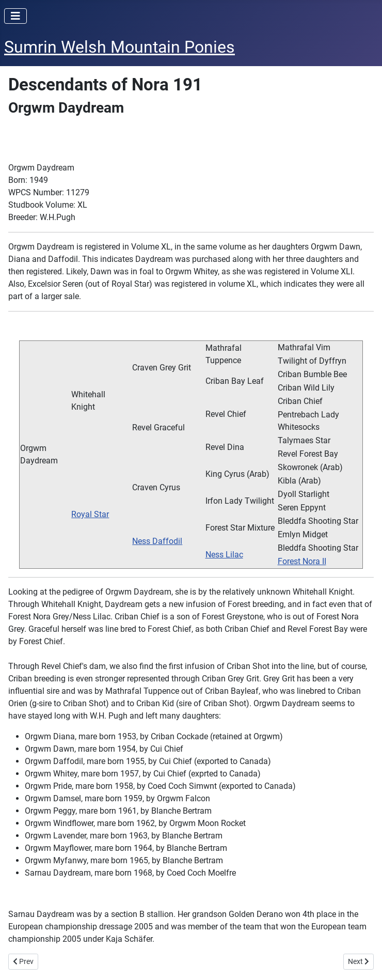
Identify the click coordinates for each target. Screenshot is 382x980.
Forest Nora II (302, 561)
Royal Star (90, 514)
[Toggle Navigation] (15, 16)
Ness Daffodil (157, 541)
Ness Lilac (224, 555)
